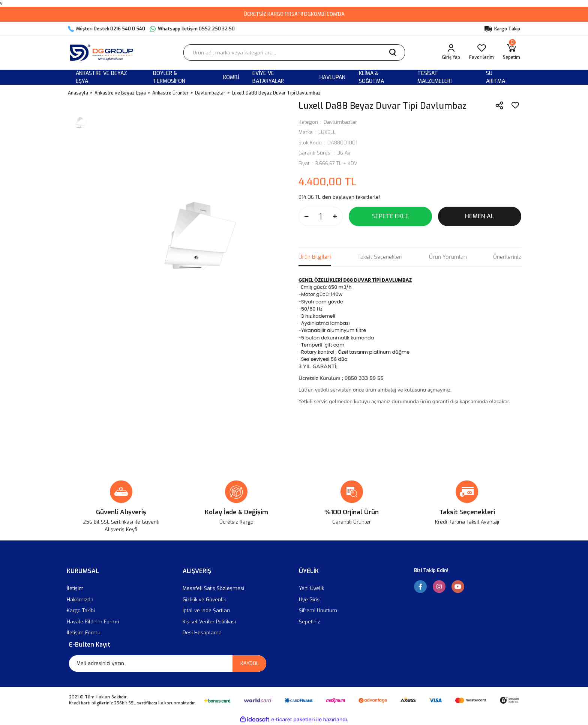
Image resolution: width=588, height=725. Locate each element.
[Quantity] (321, 216)
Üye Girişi (310, 600)
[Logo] (103, 53)
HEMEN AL (480, 216)
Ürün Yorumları (448, 257)
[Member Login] (451, 53)
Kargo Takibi (81, 610)
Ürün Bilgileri (315, 257)
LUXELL (327, 132)
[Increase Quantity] (335, 216)
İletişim (75, 588)
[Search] (294, 53)
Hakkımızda (80, 600)
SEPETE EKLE (390, 216)
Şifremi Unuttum (318, 610)
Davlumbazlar (340, 122)
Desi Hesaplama (202, 633)
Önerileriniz (507, 257)
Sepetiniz (310, 622)
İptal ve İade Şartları (206, 610)
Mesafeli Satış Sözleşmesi (213, 588)
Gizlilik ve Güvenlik (204, 600)
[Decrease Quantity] (306, 216)
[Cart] (511, 53)
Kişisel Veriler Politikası (209, 622)
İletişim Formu (84, 633)
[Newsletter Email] (168, 663)
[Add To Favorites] (515, 105)
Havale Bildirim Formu (93, 622)
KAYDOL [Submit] (250, 663)
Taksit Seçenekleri (380, 257)
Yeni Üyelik (311, 588)
